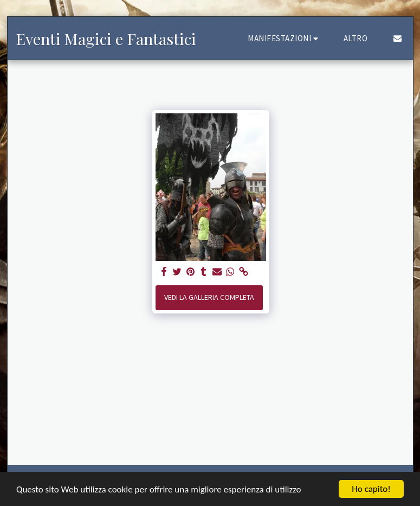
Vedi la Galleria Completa (209, 297)
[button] (285, 38)
